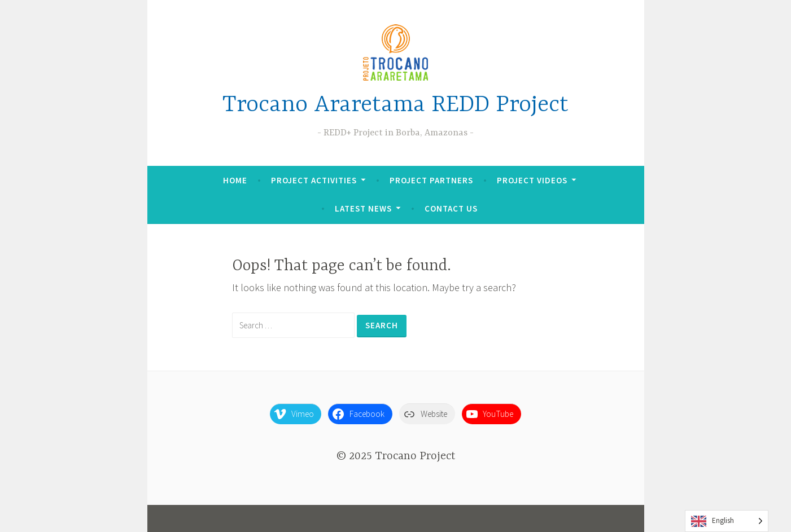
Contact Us (451, 208)
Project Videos (532, 180)
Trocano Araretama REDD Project (395, 105)
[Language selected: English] (727, 521)
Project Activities (314, 180)
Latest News (363, 208)
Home (235, 180)
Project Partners (431, 180)
